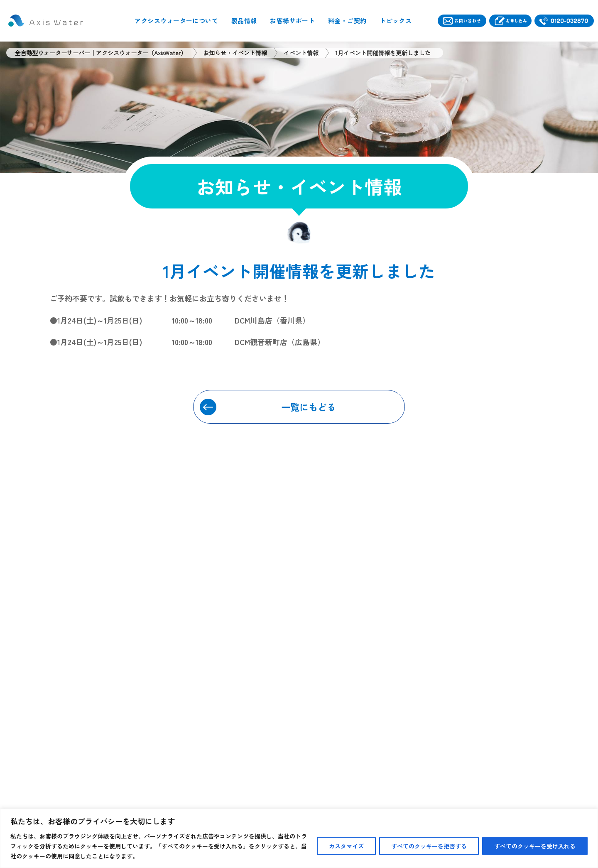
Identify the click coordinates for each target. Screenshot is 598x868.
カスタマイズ (346, 846)
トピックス (396, 21)
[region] (299, 838)
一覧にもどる (309, 407)
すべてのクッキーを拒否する (429, 846)
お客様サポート (292, 21)
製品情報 (244, 21)
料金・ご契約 (347, 21)
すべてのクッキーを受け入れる (535, 846)
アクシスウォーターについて (176, 21)
